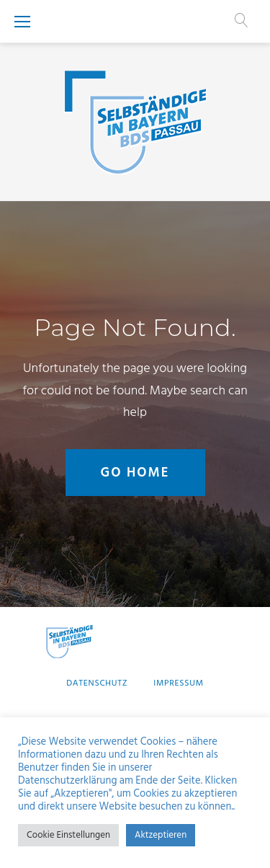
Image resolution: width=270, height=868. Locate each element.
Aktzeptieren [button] (161, 835)
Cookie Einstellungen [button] (68, 835)
